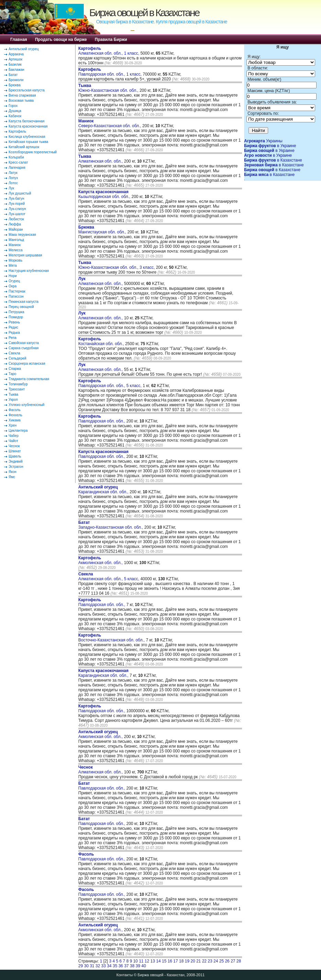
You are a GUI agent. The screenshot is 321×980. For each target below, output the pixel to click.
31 (92, 966)
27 (233, 961)
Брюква (15, 85)
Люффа (15, 224)
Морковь (15, 260)
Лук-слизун (17, 209)
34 (109, 966)
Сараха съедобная (24, 348)
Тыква (13, 394)
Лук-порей (17, 204)
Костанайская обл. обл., (102, 341)
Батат (13, 75)
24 (216, 961)
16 (170, 961)
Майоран (16, 229)
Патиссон (16, 296)
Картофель (17, 131)
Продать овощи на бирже (61, 40)
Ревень (14, 322)
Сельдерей (18, 358)
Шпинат (15, 451)
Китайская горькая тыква (28, 142)
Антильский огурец (24, 49)
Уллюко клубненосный (26, 405)
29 (81, 966)
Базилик (15, 64)
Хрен (13, 425)
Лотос (13, 183)
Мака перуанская (22, 235)
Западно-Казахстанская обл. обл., (111, 525)
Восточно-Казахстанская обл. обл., (112, 638)
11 (141, 961)
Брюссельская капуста (27, 90)
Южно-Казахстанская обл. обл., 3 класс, (117, 265)
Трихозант (17, 389)
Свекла (14, 353)
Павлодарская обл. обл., (102, 419)
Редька (14, 333)
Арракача (16, 54)
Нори (13, 276)
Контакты (125, 975)
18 (181, 961)
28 (239, 961)
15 (164, 961)
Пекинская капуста (24, 302)
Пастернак (17, 291)
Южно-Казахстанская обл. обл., (109, 88)
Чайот (13, 441)
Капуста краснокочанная (28, 126)
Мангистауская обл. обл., (103, 230)
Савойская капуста (24, 343)
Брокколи (16, 80)
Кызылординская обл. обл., (105, 194)
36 (121, 966)
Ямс (12, 477)
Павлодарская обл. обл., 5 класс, (111, 383)
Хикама (15, 420)
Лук (11, 188)
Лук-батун (16, 199)
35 (115, 966)
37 (127, 966)
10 (135, 961)
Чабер (14, 436)
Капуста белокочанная (26, 121)
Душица (15, 111)
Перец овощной (21, 307)
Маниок (15, 245)
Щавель (15, 456)
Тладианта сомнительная (29, 379)
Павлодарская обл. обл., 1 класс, (111, 72)
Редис (13, 327)
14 (158, 961)
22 (204, 961)
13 (153, 961)
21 (199, 961)
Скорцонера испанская (27, 364)
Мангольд (16, 240)
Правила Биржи (111, 40)
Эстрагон (16, 467)
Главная (19, 40)
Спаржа (15, 369)
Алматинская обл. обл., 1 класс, (109, 51)
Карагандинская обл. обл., (104, 489)
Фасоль (15, 410)
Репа (13, 338)
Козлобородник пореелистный (33, 152)
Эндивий (16, 461)
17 (176, 961)
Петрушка (16, 312)
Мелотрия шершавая (25, 255)
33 (104, 966)
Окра (13, 286)
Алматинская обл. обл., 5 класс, (109, 576)
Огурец (14, 281)
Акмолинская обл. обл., (101, 560)
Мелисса (16, 250)
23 (210, 961)
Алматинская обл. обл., (101, 159)
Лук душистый (20, 193)
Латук (13, 173)
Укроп (13, 400)
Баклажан (16, 70)
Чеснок (14, 446)
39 (138, 966)
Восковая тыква (21, 101)
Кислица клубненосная (27, 137)
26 (227, 961)
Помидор (16, 317)
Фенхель (15, 415)
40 (144, 966)
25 (221, 961)
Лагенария (17, 168)
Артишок (15, 59)
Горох (13, 106)
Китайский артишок (24, 147)
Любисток (16, 219)
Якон (13, 472)
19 (187, 961)
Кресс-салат (18, 162)
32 (98, 966)
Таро (12, 374)
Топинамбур (18, 384)
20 (193, 961)
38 (132, 966)
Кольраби (16, 157)
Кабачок (15, 116)
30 (86, 966)
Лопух (13, 178)
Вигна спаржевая (22, 95)
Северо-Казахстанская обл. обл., (110, 123)
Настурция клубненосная (29, 271)
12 (147, 961)
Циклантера (18, 431)
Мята (13, 266)
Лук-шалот (17, 214)
